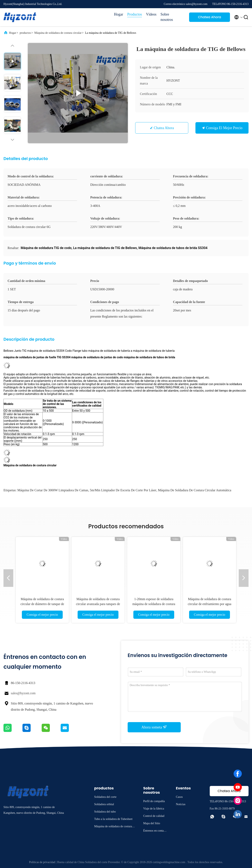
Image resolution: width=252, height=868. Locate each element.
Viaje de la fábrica (154, 809)
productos (25, 33)
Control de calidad (154, 816)
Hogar (119, 14)
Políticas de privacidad (42, 862)
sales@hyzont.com (23, 693)
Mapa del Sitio (152, 823)
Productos (135, 14)
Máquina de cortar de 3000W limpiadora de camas (53, 490)
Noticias (181, 804)
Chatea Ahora (209, 17)
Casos (179, 797)
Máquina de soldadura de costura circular (58, 33)
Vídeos (151, 14)
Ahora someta (154, 727)
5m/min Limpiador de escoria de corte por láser (123, 490)
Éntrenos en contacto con (155, 831)
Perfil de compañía (154, 801)
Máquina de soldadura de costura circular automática (195, 490)
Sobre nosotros (167, 17)
